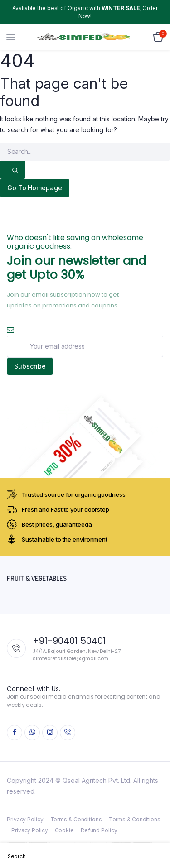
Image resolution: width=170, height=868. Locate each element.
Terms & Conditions (76, 819)
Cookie (64, 830)
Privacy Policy (25, 819)
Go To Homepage (35, 188)
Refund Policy (99, 830)
